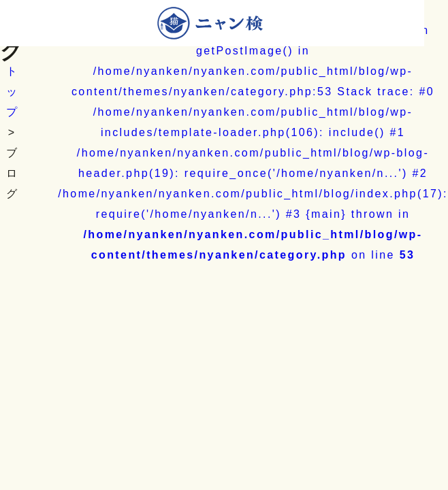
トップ (12, 92)
